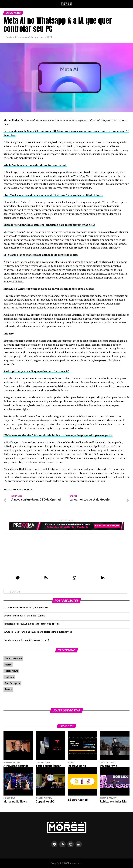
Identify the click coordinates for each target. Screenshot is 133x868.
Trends (8, 689)
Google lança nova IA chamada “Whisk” (25, 616)
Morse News (11, 671)
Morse (8, 665)
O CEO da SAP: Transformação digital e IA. (26, 608)
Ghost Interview (13, 658)
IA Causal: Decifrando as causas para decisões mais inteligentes (38, 632)
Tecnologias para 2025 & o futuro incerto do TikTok (31, 624)
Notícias (9, 677)
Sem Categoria (12, 683)
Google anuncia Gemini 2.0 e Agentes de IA (26, 640)
